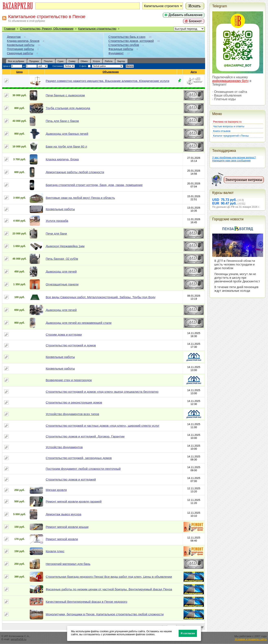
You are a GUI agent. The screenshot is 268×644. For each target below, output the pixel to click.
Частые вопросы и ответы (229, 126)
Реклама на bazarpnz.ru (227, 122)
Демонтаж (14, 37)
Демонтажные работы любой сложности (75, 172)
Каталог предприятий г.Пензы (231, 136)
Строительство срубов (124, 45)
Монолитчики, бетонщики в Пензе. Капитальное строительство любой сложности (105, 614)
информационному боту (230, 81)
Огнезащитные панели (62, 284)
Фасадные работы (121, 49)
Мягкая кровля (56, 490)
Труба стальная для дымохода (68, 108)
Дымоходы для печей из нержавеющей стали (78, 323)
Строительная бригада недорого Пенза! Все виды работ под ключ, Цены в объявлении (109, 577)
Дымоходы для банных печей (67, 134)
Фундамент (116, 53)
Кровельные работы (21, 45)
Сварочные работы (20, 53)
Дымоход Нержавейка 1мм (65, 246)
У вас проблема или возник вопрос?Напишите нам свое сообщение (234, 159)
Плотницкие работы (20, 49)
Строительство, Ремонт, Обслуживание (47, 29)
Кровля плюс (55, 551)
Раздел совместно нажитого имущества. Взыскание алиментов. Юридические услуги (107, 81)
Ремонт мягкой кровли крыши (67, 527)
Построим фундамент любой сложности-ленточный (83, 469)
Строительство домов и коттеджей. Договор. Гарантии (85, 436)
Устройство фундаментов (64, 447)
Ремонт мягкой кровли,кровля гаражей (74, 501)
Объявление (111, 72)
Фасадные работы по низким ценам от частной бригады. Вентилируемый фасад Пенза (109, 589)
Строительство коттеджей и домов (71, 345)
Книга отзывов (222, 131)
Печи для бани (56, 233)
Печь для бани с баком (62, 121)
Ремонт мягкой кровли (62, 539)
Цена (20, 72)
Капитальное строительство (97, 29)
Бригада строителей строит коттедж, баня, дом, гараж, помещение (94, 185)
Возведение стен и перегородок (69, 380)
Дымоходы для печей (61, 271)
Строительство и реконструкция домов (74, 402)
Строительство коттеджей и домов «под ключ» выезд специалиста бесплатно (102, 392)
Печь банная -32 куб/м (62, 259)
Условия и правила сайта (251, 639)
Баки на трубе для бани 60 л (66, 146)
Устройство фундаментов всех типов (72, 414)
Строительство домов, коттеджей (131, 41)
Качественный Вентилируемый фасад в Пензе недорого (86, 602)
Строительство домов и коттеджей (71, 479)
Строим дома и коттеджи (64, 335)
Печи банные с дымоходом (65, 95)
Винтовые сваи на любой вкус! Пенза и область (80, 198)
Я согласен (188, 633)
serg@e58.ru (18, 639)
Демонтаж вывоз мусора (63, 514)
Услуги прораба (57, 221)
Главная (10, 29)
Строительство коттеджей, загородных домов (79, 458)
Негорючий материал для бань (68, 564)
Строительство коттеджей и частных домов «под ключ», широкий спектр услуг (102, 426)
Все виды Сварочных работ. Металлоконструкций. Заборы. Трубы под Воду (100, 297)
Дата (194, 72)
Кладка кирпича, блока (62, 159)
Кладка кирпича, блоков (23, 41)
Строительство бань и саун (127, 37)
